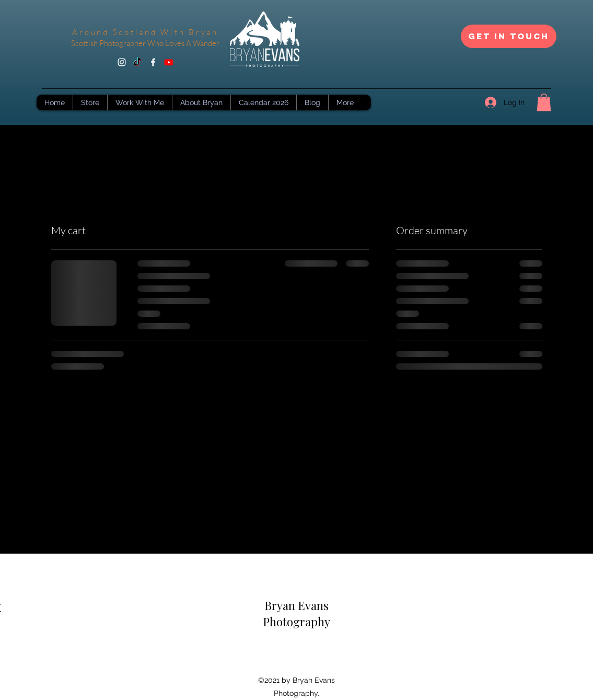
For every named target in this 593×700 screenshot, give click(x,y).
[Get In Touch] (509, 36)
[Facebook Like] (297, 660)
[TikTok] (137, 62)
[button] (544, 102)
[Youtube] (169, 62)
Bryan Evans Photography (296, 613)
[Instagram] (122, 62)
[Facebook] (153, 62)
